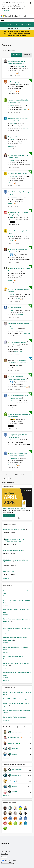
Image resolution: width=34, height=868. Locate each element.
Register (9, 24)
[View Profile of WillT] (17, 222)
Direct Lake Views (9, 571)
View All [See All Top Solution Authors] (6, 758)
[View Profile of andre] (24, 110)
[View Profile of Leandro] (12, 140)
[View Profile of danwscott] (13, 124)
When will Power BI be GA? (18, 342)
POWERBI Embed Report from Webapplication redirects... (15, 540)
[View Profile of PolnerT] (18, 419)
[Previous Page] (3, 475)
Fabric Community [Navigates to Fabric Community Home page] (20, 16)
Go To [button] (28, 24)
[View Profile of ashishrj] (12, 160)
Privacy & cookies (6, 851)
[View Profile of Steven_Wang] (14, 197)
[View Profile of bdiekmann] (13, 329)
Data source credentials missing (13, 656)
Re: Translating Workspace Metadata (15, 717)
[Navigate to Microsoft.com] (6, 16)
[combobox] (19, 28)
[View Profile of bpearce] (12, 105)
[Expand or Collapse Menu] (3, 20)
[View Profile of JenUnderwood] (12, 465)
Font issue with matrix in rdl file (13, 550)
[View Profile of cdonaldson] (13, 345)
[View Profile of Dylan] (11, 218)
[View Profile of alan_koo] (12, 294)
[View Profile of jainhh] (12, 236)
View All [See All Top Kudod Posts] (6, 720)
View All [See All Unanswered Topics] (6, 579)
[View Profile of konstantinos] (12, 73)
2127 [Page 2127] (16, 475)
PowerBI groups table (16, 82)
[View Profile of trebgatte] (15, 255)
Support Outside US (14, 137)
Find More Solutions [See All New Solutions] (6, 681)
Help (22, 24)
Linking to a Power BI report (18, 174)
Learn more (5, 11)
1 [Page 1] (7, 475)
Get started (22, 36)
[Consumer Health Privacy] (17, 863)
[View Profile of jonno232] (13, 310)
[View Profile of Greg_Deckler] (12, 91)
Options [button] (27, 55)
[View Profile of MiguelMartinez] (20, 66)
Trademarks (4, 857)
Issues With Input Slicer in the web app (15, 699)
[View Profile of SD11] (11, 401)
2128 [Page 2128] (22, 475)
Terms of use (4, 854)
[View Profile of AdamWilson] (17, 426)
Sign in (16, 24)
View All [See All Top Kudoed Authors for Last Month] (6, 796)
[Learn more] (9, 516)
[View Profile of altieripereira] (19, 315)
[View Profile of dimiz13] (18, 84)
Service (5, 596)
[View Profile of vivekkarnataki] (14, 440)
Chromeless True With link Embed (14, 530)
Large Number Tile (16, 308)
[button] (17, 55)
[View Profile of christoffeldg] (13, 176)
